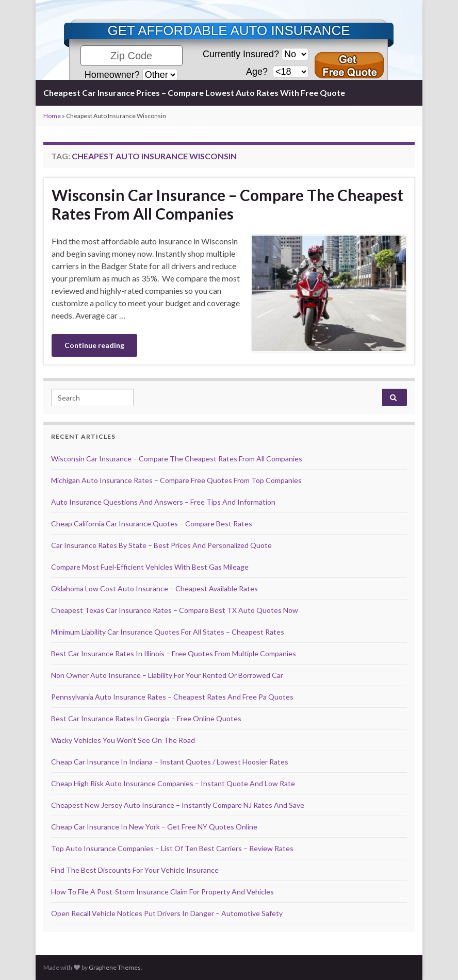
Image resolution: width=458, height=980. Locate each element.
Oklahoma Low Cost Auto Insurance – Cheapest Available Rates (154, 588)
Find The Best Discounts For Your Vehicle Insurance (135, 870)
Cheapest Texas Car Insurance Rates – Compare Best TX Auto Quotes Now (175, 610)
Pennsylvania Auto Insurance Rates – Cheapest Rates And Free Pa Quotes (172, 697)
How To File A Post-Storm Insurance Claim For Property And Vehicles (162, 892)
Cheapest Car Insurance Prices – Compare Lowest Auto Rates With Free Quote (194, 93)
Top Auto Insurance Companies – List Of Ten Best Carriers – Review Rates (172, 848)
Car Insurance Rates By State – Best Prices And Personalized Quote (161, 545)
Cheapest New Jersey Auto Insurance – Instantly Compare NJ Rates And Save (178, 805)
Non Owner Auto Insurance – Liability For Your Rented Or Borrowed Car (167, 675)
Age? (258, 72)
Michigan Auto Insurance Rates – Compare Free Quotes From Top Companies (176, 480)
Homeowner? (112, 75)
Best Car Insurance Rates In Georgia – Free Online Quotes (146, 718)
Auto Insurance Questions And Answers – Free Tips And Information (163, 502)
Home (52, 116)
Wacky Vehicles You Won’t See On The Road (123, 740)
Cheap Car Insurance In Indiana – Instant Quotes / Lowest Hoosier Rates (170, 762)
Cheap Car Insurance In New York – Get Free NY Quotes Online (154, 827)
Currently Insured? (241, 54)
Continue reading (94, 345)
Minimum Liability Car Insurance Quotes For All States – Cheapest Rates (168, 632)
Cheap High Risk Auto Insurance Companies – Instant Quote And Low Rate (173, 783)
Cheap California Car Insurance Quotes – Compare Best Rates (152, 524)
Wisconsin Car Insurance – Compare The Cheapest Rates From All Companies (227, 204)
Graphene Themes (115, 967)
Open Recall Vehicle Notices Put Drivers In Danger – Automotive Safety (167, 913)
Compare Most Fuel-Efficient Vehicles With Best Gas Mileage (150, 567)
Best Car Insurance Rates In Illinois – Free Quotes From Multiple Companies (174, 653)
